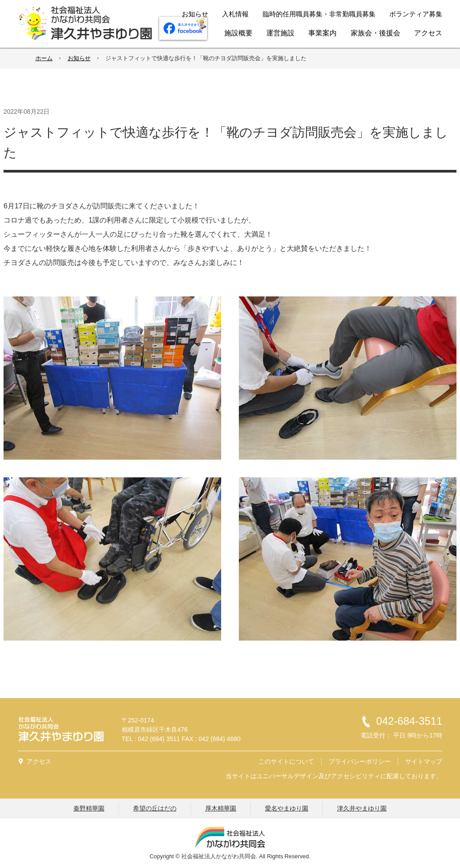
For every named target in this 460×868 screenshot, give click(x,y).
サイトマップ (424, 761)
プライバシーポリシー (360, 761)
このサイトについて (286, 761)
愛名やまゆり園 (287, 808)
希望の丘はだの (155, 808)
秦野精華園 (89, 808)
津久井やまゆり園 (362, 808)
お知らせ (79, 58)
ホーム (44, 58)
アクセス (39, 761)
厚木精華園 (221, 808)
